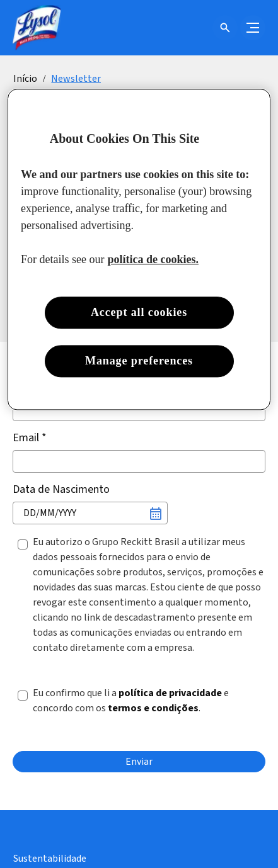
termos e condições (153, 708)
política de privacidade (170, 693)
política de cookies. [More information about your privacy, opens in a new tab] (153, 259)
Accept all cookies (139, 312)
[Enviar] (139, 762)
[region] (139, 249)
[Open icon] (225, 28)
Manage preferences (139, 361)
